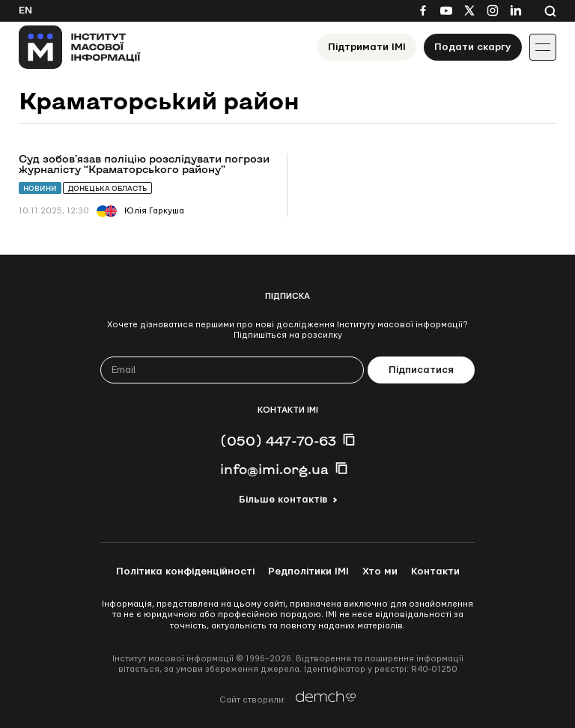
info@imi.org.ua (274, 469)
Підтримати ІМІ (367, 47)
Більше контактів (283, 500)
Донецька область (107, 188)
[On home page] (80, 47)
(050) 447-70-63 (278, 440)
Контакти (435, 571)
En (25, 10)
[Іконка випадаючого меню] (543, 47)
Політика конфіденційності (185, 571)
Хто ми (380, 571)
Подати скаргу (473, 47)
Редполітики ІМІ (308, 571)
